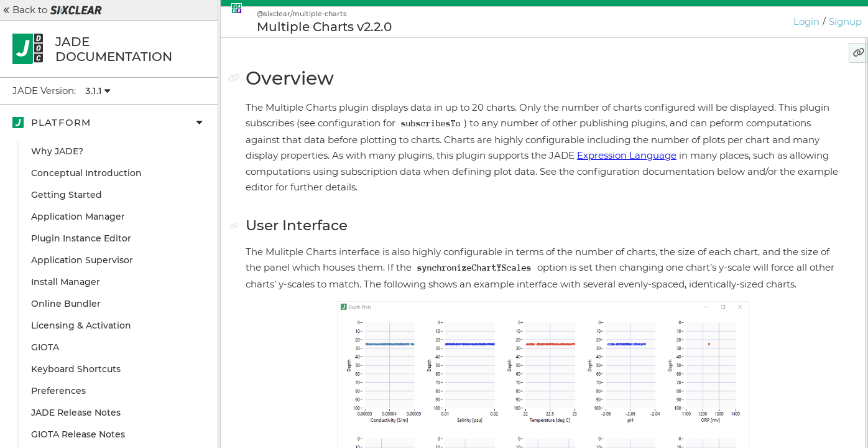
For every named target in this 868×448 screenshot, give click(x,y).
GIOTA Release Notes (78, 434)
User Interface (746, 112)
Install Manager (66, 282)
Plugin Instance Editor (81, 238)
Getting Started (67, 195)
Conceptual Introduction (86, 173)
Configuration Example (766, 177)
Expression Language (474, 187)
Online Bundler (66, 304)
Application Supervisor (82, 260)
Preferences (58, 391)
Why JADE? (57, 151)
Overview (729, 90)
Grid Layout (740, 134)
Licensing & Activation (81, 325)
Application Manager (78, 217)
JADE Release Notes (76, 413)
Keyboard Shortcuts (76, 369)
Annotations (741, 156)
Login (806, 21)
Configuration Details (762, 199)
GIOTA (45, 347)
